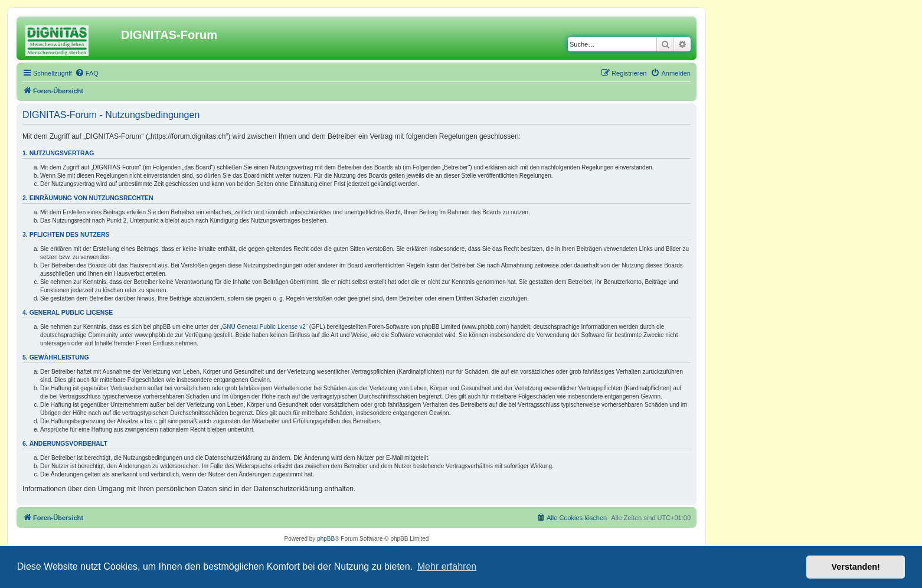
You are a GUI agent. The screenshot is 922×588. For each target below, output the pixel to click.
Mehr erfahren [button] (447, 566)
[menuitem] (87, 73)
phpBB (326, 539)
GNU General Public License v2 (264, 327)
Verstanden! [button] (856, 567)
